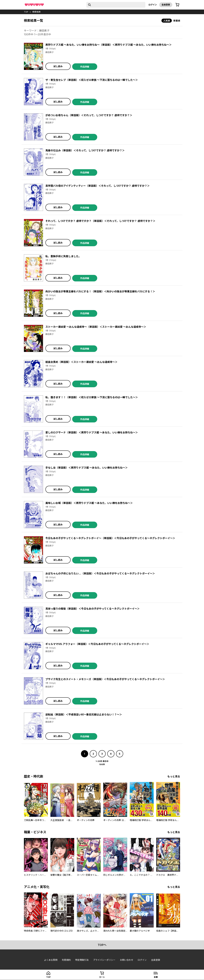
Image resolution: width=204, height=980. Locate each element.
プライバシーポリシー (104, 960)
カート (102, 977)
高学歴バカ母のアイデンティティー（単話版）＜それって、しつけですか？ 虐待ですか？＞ (98, 186)
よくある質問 (51, 960)
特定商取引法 (82, 960)
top (26, 12)
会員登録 (166, 5)
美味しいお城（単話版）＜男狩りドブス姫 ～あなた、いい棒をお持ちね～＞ (89, 503)
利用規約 (66, 960)
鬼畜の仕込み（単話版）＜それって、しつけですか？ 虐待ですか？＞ (85, 150)
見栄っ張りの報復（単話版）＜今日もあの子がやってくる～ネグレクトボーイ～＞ (93, 609)
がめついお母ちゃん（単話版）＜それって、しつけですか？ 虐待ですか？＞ (89, 115)
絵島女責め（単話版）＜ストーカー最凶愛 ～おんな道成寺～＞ (81, 362)
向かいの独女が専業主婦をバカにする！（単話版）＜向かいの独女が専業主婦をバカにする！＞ (100, 291)
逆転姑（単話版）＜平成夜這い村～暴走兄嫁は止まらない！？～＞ (84, 715)
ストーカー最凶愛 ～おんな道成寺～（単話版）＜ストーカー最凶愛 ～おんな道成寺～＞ (96, 327)
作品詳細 (85, 67)
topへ (102, 945)
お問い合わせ (127, 960)
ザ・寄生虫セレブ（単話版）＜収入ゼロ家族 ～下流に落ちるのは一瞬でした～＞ (92, 80)
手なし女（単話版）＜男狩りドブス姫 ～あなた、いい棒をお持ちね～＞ (87, 468)
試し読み (58, 66)
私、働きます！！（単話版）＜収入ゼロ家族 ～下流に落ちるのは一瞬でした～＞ (92, 397)
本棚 (156, 977)
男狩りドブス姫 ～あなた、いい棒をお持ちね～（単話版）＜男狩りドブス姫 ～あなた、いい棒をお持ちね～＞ (109, 45)
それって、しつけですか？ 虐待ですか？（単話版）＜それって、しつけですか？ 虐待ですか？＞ (100, 221)
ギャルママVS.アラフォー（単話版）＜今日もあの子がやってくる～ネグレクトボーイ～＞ (97, 644)
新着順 (177, 21)
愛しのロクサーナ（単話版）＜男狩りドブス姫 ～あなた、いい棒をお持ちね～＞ (92, 432)
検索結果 (36, 12)
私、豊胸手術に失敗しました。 (63, 256)
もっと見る (174, 776)
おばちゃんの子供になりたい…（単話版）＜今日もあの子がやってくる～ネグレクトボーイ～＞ (100, 573)
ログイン (153, 5)
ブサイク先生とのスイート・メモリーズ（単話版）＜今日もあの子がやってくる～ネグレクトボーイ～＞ (105, 679)
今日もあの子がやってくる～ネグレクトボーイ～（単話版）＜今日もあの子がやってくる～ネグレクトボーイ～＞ (110, 538)
